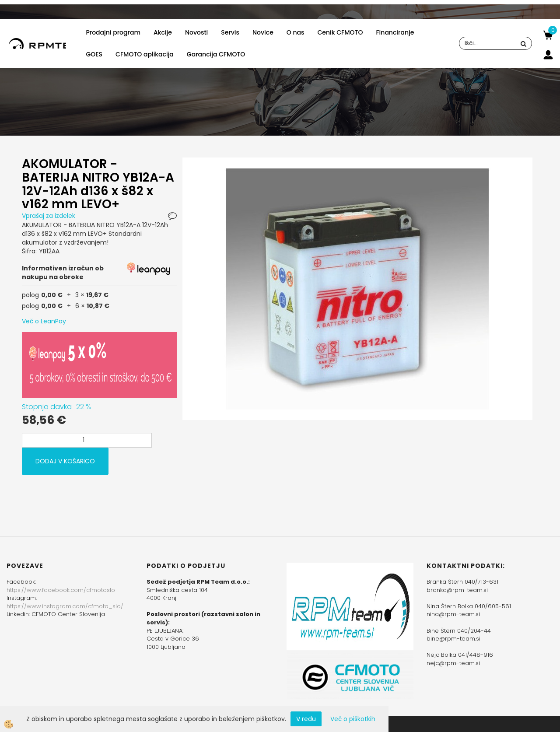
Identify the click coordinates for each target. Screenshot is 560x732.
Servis (230, 32)
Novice (263, 32)
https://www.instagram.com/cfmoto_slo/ (65, 606)
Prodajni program (113, 32)
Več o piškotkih (353, 719)
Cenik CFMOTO (340, 32)
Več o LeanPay (44, 321)
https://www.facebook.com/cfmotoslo (61, 590)
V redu (306, 719)
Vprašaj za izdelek (49, 216)
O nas (296, 32)
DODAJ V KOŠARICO (65, 461)
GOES (94, 54)
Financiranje (395, 32)
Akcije (163, 32)
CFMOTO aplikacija (145, 54)
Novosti (196, 32)
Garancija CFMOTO (216, 54)
